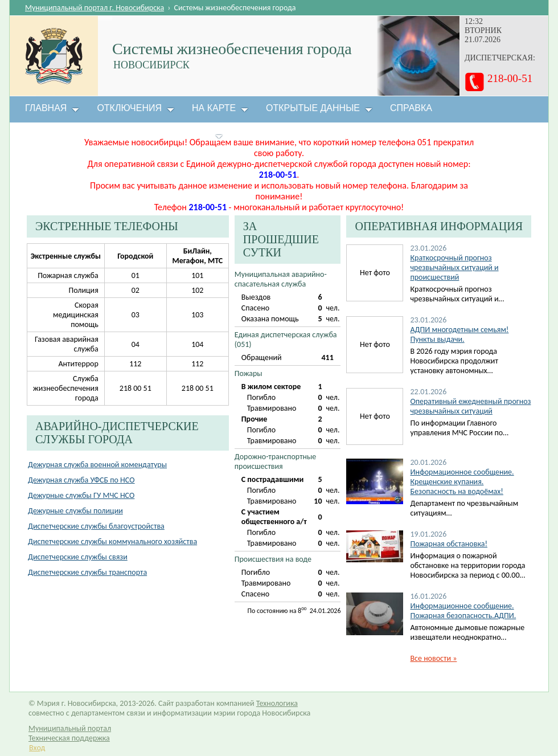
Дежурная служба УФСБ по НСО (81, 480)
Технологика (277, 703)
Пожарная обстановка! (448, 544)
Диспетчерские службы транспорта (87, 572)
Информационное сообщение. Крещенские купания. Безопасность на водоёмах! (462, 482)
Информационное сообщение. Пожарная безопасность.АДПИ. (463, 611)
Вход (37, 748)
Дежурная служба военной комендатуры (97, 465)
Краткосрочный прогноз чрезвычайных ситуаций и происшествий (454, 267)
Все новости (433, 658)
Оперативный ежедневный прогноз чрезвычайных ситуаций (470, 406)
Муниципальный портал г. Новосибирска (95, 8)
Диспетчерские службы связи (78, 557)
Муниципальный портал (70, 728)
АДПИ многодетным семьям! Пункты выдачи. (459, 334)
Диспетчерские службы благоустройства (96, 526)
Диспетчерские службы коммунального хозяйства (112, 542)
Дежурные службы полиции (75, 511)
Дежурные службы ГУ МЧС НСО (81, 495)
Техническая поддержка (69, 738)
